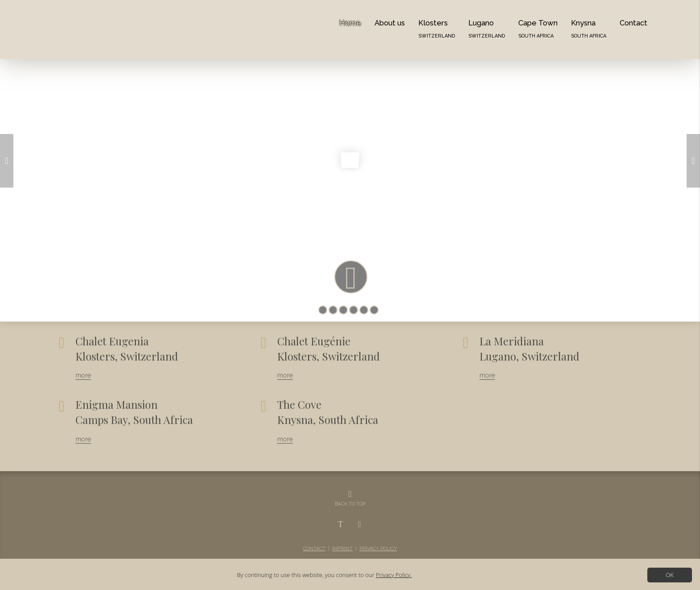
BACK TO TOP (350, 504)
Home (350, 23)
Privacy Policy (378, 548)
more (83, 370)
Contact (633, 23)
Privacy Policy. (394, 575)
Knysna (589, 29)
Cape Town (538, 29)
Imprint (342, 548)
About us (390, 23)
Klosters (437, 29)
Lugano (487, 29)
